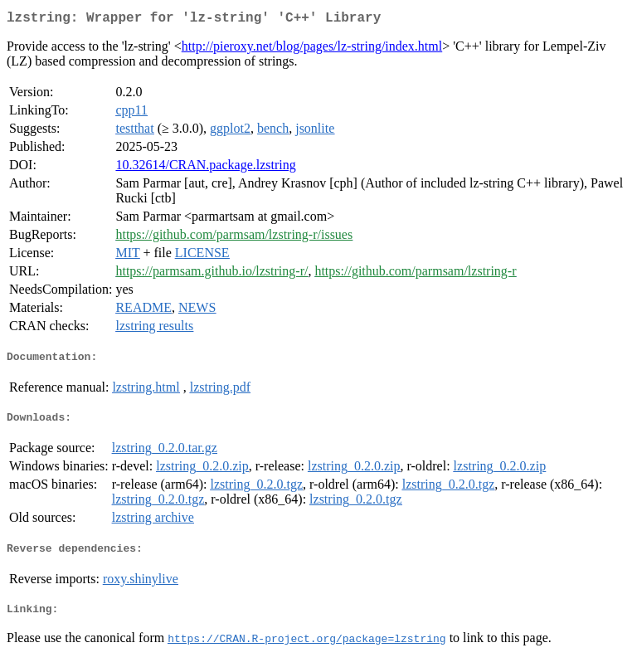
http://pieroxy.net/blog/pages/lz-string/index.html (312, 49)
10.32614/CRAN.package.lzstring (205, 168)
